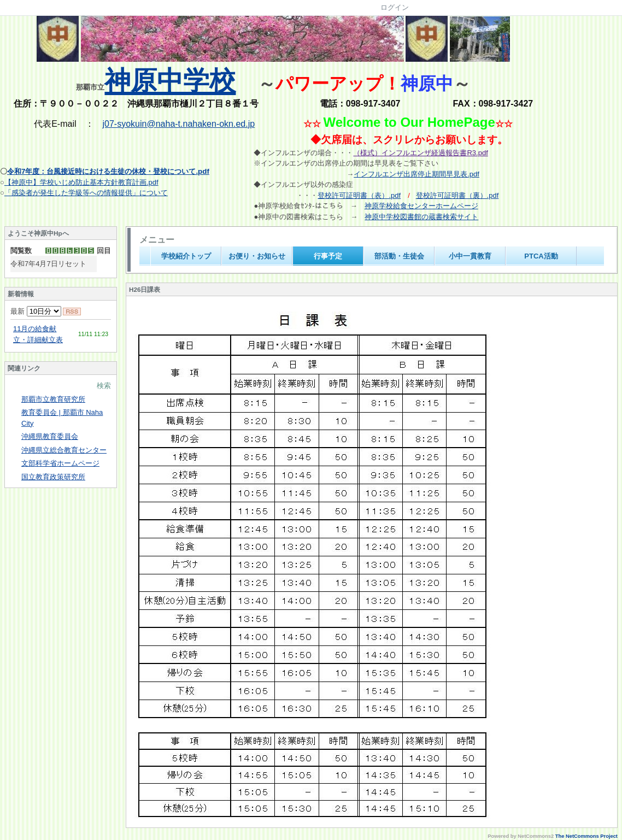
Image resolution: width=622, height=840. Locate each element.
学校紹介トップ (186, 256)
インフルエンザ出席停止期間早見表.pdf (416, 174)
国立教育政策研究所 (53, 477)
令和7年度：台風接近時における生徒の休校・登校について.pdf (108, 171)
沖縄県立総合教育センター (64, 450)
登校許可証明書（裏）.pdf (457, 195)
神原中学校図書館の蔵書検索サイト (421, 217)
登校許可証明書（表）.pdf (359, 195)
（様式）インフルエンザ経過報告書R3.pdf (420, 153)
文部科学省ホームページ (60, 463)
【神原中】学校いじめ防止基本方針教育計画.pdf (81, 182)
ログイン (395, 7)
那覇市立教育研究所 (53, 399)
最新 (36, 311)
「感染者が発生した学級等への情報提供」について (86, 193)
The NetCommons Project (586, 836)
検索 (104, 386)
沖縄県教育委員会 (50, 436)
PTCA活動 (541, 256)
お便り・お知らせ (257, 256)
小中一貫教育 (470, 256)
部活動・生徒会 (399, 256)
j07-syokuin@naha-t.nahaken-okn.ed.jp (179, 124)
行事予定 (328, 256)
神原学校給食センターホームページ (421, 206)
